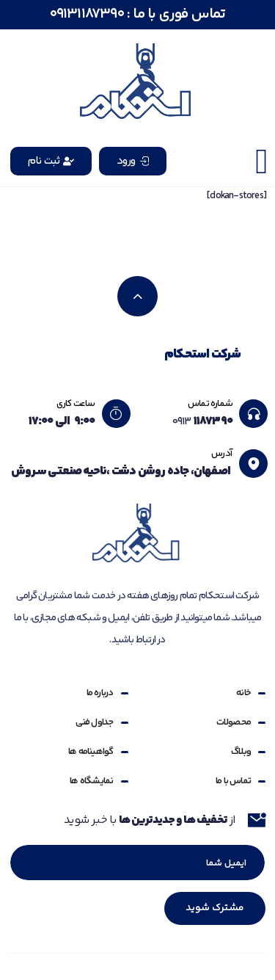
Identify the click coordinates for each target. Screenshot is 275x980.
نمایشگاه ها (91, 781)
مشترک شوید (215, 908)
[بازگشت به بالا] (137, 296)
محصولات (234, 722)
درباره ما (100, 693)
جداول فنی (95, 722)
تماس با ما (233, 781)
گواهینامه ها (91, 752)
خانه (243, 693)
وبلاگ (241, 752)
